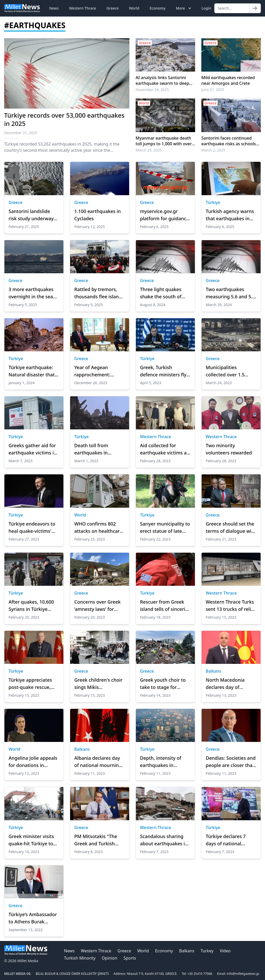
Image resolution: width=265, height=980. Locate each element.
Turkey (207, 951)
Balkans (214, 671)
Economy (157, 8)
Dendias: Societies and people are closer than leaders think (231, 762)
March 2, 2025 (213, 150)
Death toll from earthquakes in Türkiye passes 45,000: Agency (99, 449)
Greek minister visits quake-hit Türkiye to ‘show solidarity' (31, 840)
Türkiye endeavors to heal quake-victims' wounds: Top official (32, 528)
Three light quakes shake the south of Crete (161, 293)
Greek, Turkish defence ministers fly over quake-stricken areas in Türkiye (163, 371)
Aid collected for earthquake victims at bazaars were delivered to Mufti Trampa (164, 449)
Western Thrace (83, 8)
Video (225, 951)
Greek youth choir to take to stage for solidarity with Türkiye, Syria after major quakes (165, 684)
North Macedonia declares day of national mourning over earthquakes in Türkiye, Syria (228, 684)
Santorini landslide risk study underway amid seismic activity (32, 215)
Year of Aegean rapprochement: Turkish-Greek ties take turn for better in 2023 (99, 371)
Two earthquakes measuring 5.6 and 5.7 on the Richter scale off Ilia (230, 293)
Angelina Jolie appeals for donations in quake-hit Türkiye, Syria (33, 762)
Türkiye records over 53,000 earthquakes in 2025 (64, 119)
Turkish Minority (80, 958)
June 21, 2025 (213, 90)
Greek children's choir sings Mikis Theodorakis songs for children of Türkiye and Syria (99, 684)
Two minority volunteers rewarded (229, 449)
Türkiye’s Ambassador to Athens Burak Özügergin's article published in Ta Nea (33, 918)
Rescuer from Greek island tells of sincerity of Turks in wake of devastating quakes (165, 606)
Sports (130, 958)
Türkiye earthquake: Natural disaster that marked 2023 (32, 371)
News (54, 8)
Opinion (109, 958)
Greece (113, 8)
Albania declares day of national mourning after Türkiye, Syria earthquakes (98, 762)
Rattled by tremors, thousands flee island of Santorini (98, 293)
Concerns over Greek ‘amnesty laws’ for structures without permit (97, 606)
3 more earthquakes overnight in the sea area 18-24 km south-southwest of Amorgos (34, 293)
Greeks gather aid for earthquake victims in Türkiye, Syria (33, 449)
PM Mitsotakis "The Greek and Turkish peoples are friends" (97, 840)
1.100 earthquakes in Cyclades (98, 215)
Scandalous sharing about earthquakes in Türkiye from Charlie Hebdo (164, 840)
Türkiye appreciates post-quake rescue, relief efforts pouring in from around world (32, 684)
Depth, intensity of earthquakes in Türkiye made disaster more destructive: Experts (165, 762)
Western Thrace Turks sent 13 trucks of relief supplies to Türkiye (231, 606)
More (184, 8)
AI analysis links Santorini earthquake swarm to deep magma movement (162, 80)
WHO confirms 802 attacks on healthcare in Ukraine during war (98, 528)
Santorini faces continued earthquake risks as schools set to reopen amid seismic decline (229, 141)
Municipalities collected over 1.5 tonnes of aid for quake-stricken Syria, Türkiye (229, 371)
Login (206, 8)
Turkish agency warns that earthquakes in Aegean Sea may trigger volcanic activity (230, 215)
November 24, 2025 (152, 90)
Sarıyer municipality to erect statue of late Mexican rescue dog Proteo (165, 528)
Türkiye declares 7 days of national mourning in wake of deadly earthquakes (229, 840)
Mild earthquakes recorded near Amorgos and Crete (228, 80)
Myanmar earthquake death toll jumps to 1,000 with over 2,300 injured (164, 141)
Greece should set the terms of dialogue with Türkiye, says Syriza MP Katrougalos (231, 528)
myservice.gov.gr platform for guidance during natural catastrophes (164, 215)
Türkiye (213, 202)
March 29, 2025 (149, 150)
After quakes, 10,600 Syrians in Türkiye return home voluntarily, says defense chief (31, 606)
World (134, 8)
